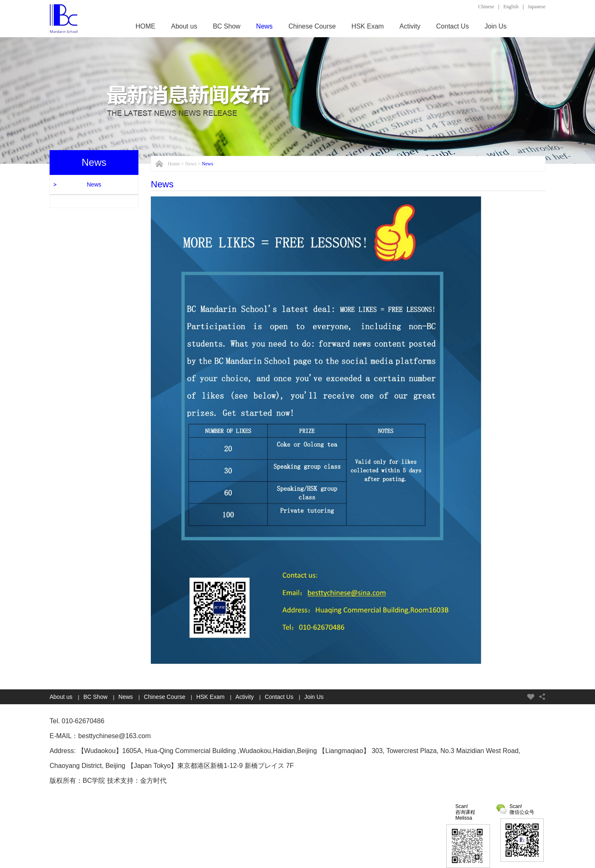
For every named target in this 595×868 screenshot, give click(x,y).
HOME (145, 26)
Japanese (537, 7)
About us (184, 26)
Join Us (496, 26)
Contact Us (453, 26)
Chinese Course (312, 26)
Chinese (486, 7)
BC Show (227, 26)
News (264, 26)
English (511, 7)
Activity (410, 26)
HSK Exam (368, 26)
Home (174, 164)
